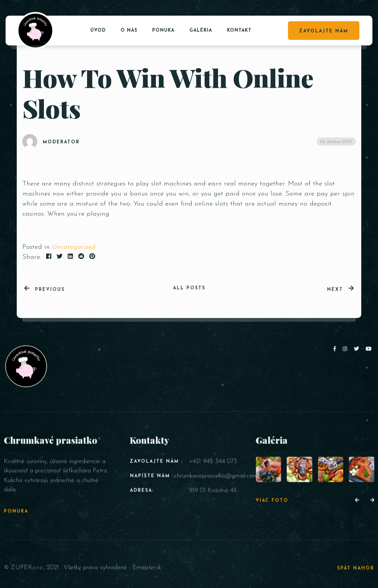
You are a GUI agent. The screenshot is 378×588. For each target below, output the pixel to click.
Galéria (201, 31)
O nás (129, 31)
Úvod (98, 31)
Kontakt (239, 31)
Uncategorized (74, 247)
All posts (189, 288)
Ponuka (163, 31)
